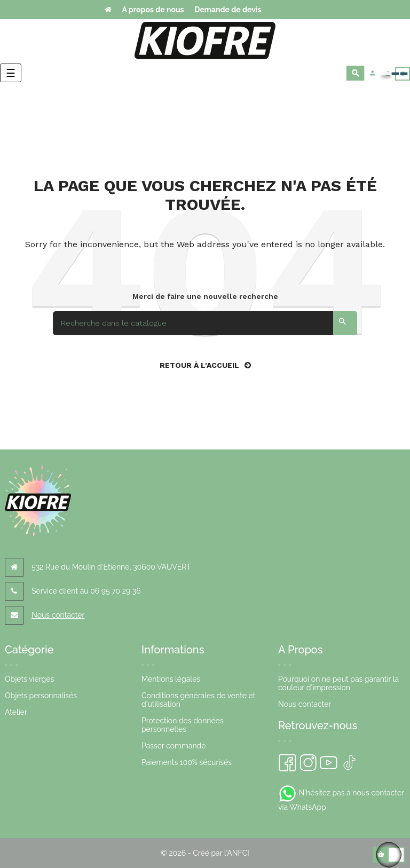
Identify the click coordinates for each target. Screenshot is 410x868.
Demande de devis (228, 10)
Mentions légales (171, 679)
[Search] (205, 323)
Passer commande (174, 746)
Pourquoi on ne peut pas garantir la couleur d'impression (338, 683)
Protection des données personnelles (183, 725)
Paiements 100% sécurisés (187, 762)
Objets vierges (29, 679)
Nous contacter (58, 615)
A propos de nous (153, 10)
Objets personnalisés (41, 696)
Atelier (16, 712)
